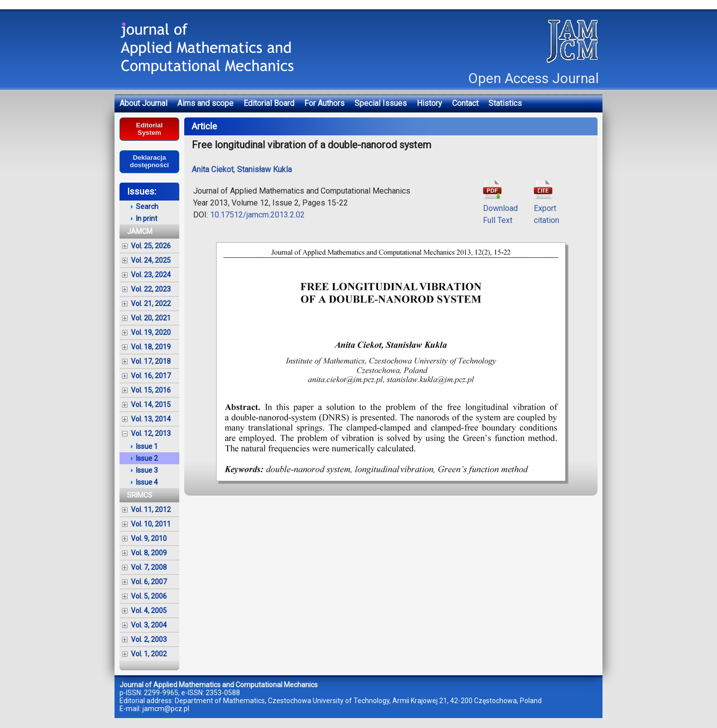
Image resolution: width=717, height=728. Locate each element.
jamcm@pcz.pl (166, 709)
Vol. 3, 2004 (149, 625)
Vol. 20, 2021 (151, 318)
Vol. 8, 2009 (149, 553)
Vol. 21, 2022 (151, 304)
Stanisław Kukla (264, 169)
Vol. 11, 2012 (151, 510)
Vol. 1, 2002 (149, 654)
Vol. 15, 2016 (151, 390)
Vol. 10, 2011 (151, 524)
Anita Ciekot (213, 169)
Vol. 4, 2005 (149, 611)
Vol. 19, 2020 (151, 332)
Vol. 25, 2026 (151, 246)
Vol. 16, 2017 (151, 376)
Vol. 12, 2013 (151, 433)
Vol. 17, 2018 (151, 361)
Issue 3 (147, 470)
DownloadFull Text (500, 208)
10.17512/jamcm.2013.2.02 (257, 215)
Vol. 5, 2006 (149, 596)
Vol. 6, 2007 (149, 582)
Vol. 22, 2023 (151, 289)
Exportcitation (546, 208)
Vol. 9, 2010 (149, 538)
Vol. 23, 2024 (151, 275)
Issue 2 (147, 458)
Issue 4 (147, 482)
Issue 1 (147, 446)
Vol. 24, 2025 (151, 260)
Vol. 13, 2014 (151, 419)
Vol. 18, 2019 (151, 347)
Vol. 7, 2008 (149, 567)
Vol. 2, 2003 (149, 639)
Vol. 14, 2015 (151, 405)
